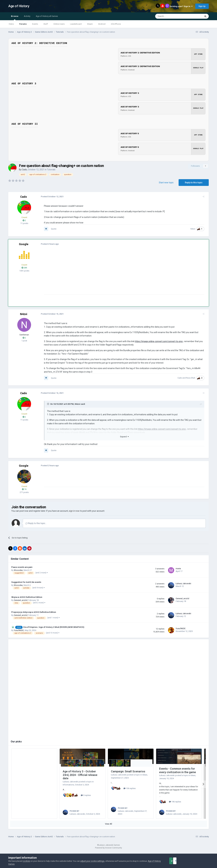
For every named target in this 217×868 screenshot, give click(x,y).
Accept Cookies (175, 861)
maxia (178, 568)
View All (109, 827)
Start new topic (166, 183)
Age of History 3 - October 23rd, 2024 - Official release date (80, 775)
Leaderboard (76, 24)
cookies (26, 861)
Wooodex (18, 570)
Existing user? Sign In (181, 6)
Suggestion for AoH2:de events (26, 582)
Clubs (11, 24)
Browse (15, 18)
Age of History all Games (47, 16)
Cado (24, 170)
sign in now (74, 511)
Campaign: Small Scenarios (128, 771)
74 (24, 489)
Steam (90, 24)
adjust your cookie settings (92, 861)
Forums (23, 24)
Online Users (59, 24)
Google (24, 244)
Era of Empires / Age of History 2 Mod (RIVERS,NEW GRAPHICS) (54, 627)
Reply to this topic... (36, 523)
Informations (68, 785)
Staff (46, 24)
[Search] (171, 16)
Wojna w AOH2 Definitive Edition (27, 597)
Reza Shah (193, 378)
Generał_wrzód (21, 600)
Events (35, 24)
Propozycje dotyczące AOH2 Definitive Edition (34, 612)
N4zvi (195, 229)
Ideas (145, 775)
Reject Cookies (198, 861)
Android (102, 24)
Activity (27, 16)
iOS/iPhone (116, 24)
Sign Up (202, 6)
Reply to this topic (194, 183)
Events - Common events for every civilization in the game (178, 770)
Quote (52, 229)
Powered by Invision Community (109, 851)
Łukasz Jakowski (183, 583)
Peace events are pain (22, 567)
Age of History (19, 6)
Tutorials (51, 170)
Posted (50, 197)
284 (24, 268)
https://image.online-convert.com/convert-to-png (157, 341)
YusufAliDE (19, 630)
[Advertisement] (98, 273)
